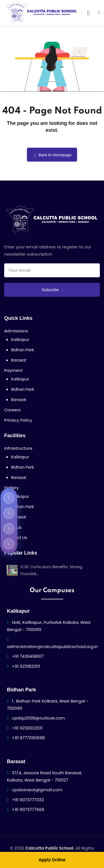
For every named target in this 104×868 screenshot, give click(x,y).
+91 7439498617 (28, 656)
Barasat (19, 360)
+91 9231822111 (26, 666)
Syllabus (13, 527)
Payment (13, 370)
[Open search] (88, 13)
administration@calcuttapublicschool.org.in (53, 646)
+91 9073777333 (28, 800)
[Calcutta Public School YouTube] (9, 513)
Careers (12, 410)
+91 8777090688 (28, 738)
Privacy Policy (18, 420)
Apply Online (52, 860)
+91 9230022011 (27, 728)
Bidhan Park (23, 350)
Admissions (16, 331)
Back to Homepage (52, 155)
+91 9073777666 (28, 809)
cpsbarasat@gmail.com (37, 790)
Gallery (12, 488)
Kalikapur (20, 340)
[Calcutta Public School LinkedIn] (9, 544)
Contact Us (16, 537)
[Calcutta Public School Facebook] (9, 498)
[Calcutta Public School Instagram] (9, 528)
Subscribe (52, 290)
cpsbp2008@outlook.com (39, 718)
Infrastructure (18, 448)
